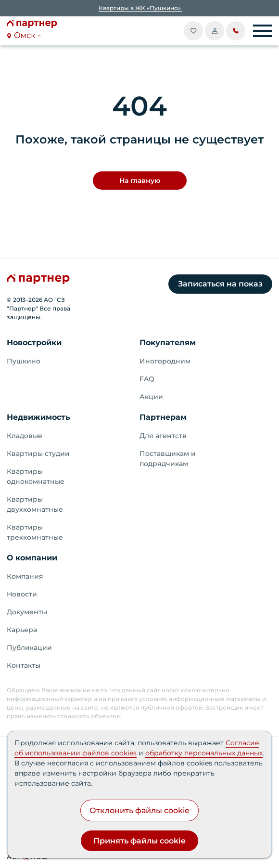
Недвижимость (38, 417)
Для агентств (163, 436)
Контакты (24, 665)
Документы (27, 612)
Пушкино (24, 361)
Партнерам (163, 417)
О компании (32, 558)
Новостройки (34, 343)
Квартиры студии (38, 453)
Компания (25, 576)
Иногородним (165, 361)
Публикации (29, 648)
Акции (151, 397)
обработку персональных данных (204, 753)
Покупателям (168, 343)
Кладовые (25, 436)
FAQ (147, 379)
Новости (22, 594)
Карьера (22, 630)
